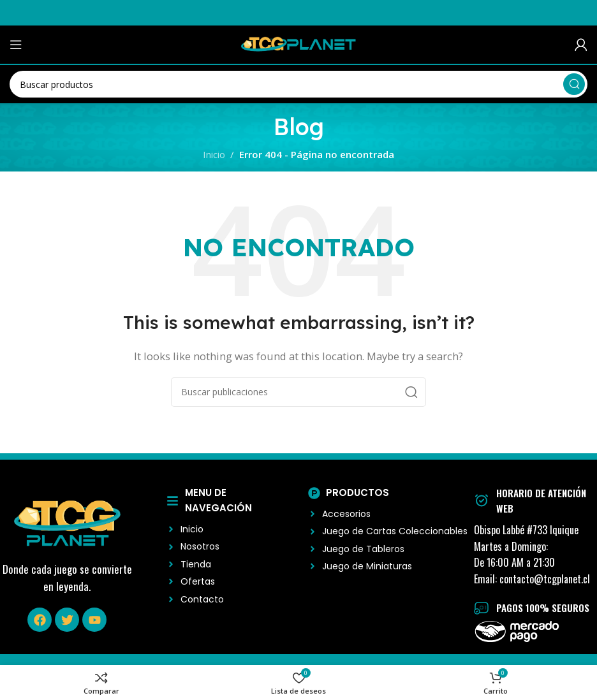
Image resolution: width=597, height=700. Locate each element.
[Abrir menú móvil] (16, 45)
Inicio (214, 154)
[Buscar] (298, 84)
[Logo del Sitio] (298, 43)
